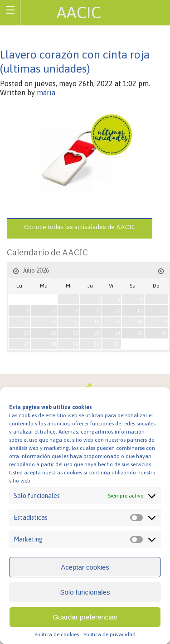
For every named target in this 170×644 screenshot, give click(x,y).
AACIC (79, 12)
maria (46, 93)
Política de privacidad (109, 634)
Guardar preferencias (85, 617)
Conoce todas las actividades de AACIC (80, 227)
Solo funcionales (85, 592)
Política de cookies (57, 634)
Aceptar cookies (85, 567)
